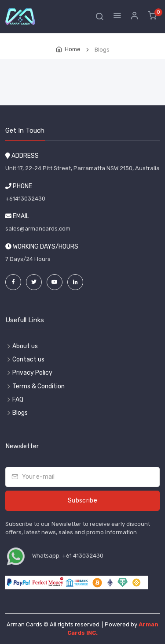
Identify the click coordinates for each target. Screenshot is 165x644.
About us (25, 346)
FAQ (18, 400)
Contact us (28, 359)
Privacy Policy (32, 373)
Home (73, 49)
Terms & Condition (38, 386)
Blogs (20, 413)
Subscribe (82, 501)
